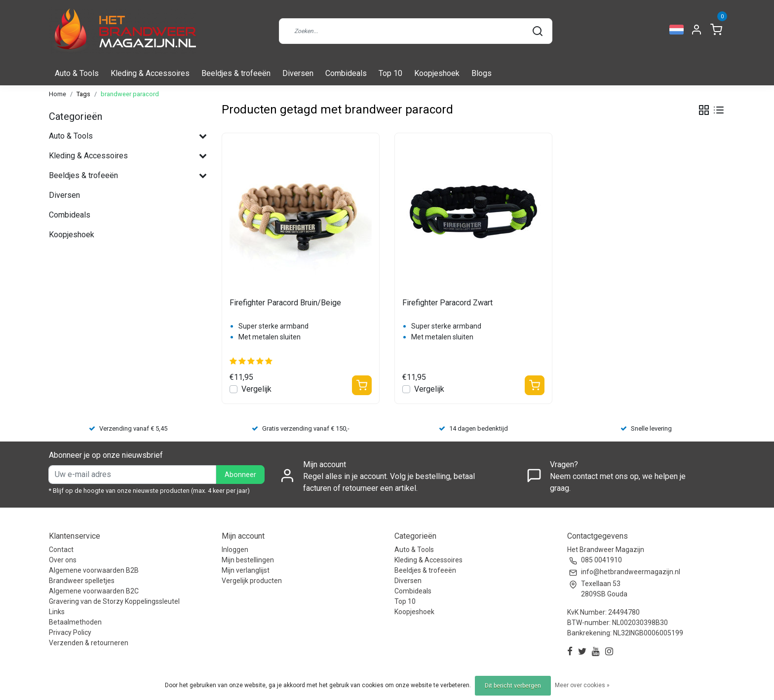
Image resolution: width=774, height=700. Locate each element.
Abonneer (240, 475)
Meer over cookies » (582, 685)
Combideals (346, 73)
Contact (61, 550)
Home (58, 94)
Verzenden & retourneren (89, 643)
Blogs (482, 73)
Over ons (63, 560)
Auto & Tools (77, 73)
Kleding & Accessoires (150, 73)
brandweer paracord (130, 94)
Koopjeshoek (437, 73)
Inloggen (235, 550)
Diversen (298, 73)
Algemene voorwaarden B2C (94, 591)
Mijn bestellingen (248, 560)
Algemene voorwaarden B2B (94, 570)
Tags (83, 94)
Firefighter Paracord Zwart (447, 303)
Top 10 (390, 73)
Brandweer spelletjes (82, 581)
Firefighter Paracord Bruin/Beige (285, 303)
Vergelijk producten (252, 581)
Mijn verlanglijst (246, 570)
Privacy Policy (70, 632)
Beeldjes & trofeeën (236, 73)
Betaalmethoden (75, 622)
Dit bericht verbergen (513, 686)
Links (57, 612)
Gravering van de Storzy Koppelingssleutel (114, 601)
